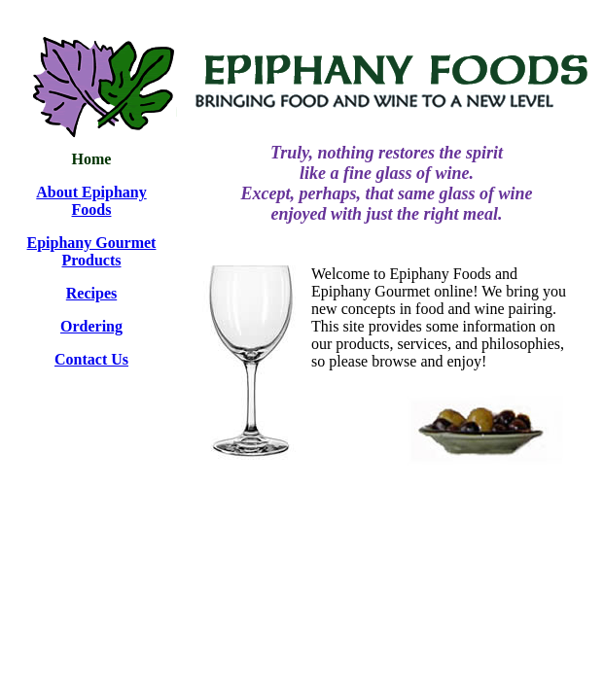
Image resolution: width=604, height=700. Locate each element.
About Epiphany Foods (91, 201)
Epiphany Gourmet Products (92, 251)
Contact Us (91, 359)
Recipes (91, 293)
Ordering (91, 326)
